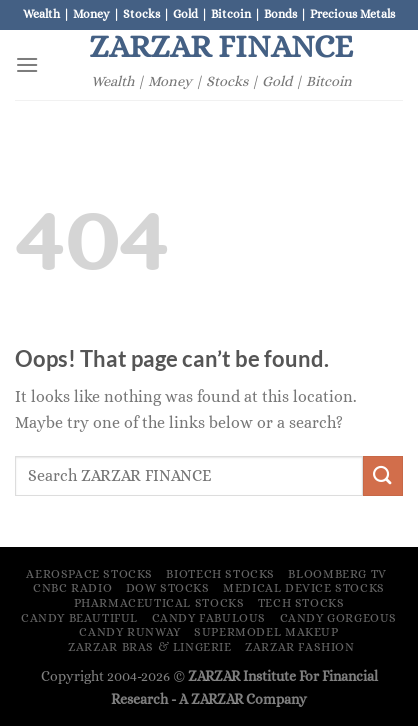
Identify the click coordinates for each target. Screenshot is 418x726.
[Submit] (383, 475)
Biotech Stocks (220, 574)
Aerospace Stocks (89, 574)
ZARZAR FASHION (300, 647)
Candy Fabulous (209, 618)
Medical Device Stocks (304, 588)
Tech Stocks (301, 603)
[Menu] (27, 64)
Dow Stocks (168, 588)
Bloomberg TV (337, 574)
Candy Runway (129, 632)
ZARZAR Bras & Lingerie (149, 647)
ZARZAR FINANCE (221, 46)
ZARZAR (217, 699)
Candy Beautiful (79, 618)
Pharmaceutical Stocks (159, 603)
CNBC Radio (72, 588)
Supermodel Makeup (266, 632)
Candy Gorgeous (339, 618)
